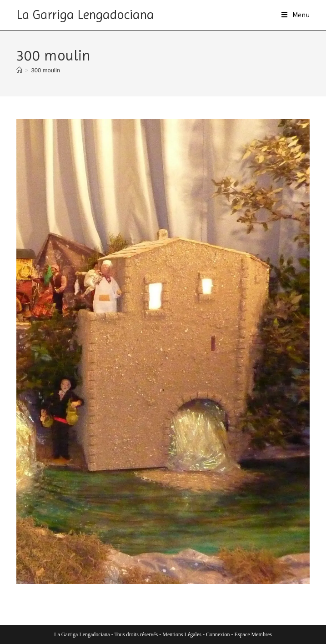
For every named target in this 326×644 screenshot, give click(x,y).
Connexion (218, 634)
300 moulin (45, 70)
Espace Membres (253, 634)
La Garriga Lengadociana (85, 15)
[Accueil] (19, 70)
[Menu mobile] (296, 15)
